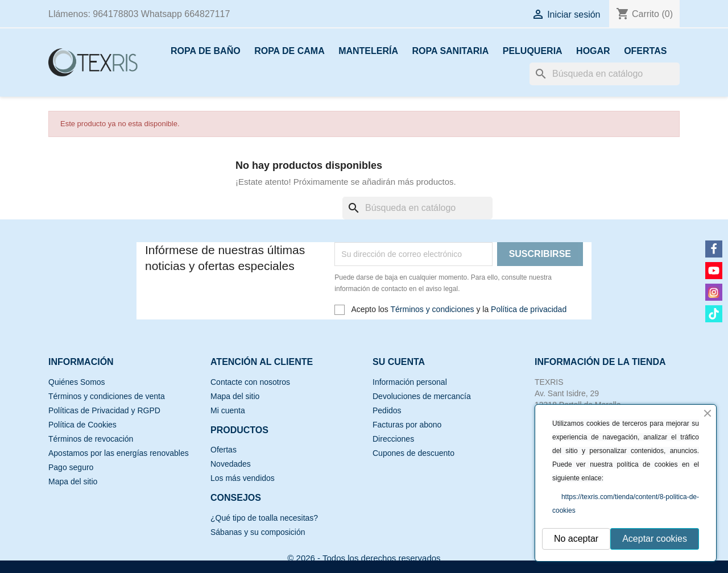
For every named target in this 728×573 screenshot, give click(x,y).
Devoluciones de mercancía (422, 396)
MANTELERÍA (368, 51)
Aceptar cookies (655, 539)
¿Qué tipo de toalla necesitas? (264, 518)
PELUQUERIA (533, 51)
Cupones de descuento (413, 453)
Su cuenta (399, 362)
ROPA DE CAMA (289, 51)
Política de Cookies (82, 425)
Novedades (231, 464)
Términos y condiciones (432, 309)
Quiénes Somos (77, 382)
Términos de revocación (91, 439)
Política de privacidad (529, 309)
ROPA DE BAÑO (206, 51)
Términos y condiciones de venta (107, 396)
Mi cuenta (228, 410)
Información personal (410, 382)
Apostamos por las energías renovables (119, 453)
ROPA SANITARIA (450, 51)
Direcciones (393, 439)
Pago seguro (71, 467)
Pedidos (387, 410)
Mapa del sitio (73, 481)
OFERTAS (645, 51)
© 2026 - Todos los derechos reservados (364, 558)
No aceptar (576, 539)
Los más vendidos (243, 478)
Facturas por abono (407, 425)
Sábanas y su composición (258, 532)
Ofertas (224, 450)
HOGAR (593, 51)
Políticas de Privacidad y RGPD (104, 410)
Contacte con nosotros (250, 382)
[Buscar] (605, 74)
